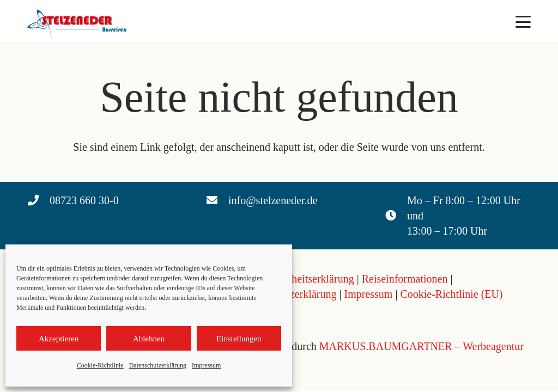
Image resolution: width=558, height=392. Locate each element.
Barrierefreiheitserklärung (298, 279)
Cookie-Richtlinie (100, 365)
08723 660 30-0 (84, 200)
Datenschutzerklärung (158, 365)
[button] (523, 22)
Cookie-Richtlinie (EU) (451, 294)
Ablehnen (149, 339)
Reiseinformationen (405, 279)
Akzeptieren (59, 339)
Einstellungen (239, 339)
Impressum (206, 365)
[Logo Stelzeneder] (79, 22)
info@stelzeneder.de (273, 200)
